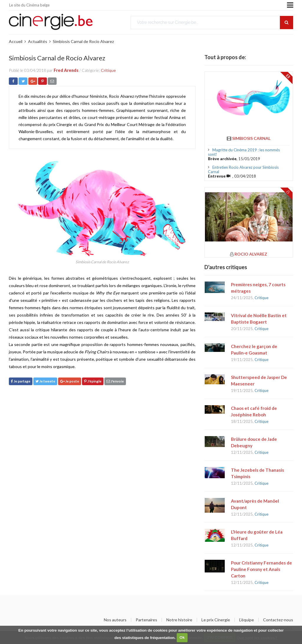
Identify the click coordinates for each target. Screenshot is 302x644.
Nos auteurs (115, 620)
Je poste (70, 381)
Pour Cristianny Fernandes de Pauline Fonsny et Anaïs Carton (261, 569)
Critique (108, 70)
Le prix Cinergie (216, 620)
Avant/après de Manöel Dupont (255, 504)
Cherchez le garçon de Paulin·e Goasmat (254, 350)
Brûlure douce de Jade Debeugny (254, 442)
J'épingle (93, 381)
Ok (182, 637)
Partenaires (146, 620)
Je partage (21, 381)
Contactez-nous (278, 620)
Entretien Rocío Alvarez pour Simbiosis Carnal (243, 169)
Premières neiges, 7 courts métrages (258, 288)
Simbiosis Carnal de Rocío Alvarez (83, 41)
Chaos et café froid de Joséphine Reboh (254, 411)
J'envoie (115, 381)
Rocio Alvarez (251, 254)
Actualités (38, 41)
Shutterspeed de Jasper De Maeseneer (259, 380)
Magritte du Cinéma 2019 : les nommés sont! (244, 152)
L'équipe (247, 620)
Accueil (16, 41)
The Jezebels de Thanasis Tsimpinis (257, 473)
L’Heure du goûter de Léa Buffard (257, 535)
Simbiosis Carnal (251, 138)
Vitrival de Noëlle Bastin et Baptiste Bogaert (259, 319)
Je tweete (45, 381)
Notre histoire (179, 620)
